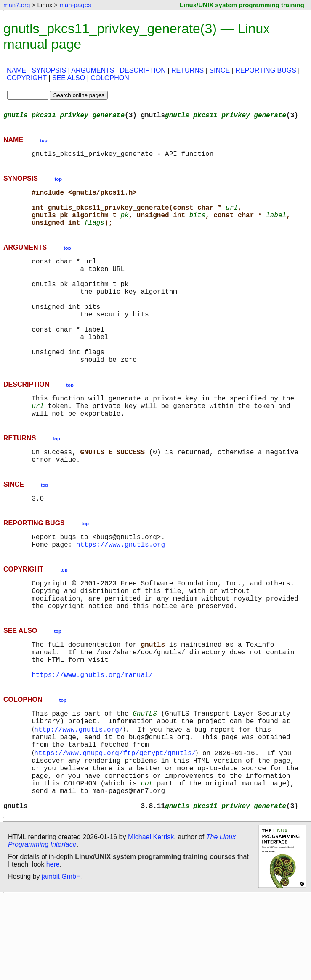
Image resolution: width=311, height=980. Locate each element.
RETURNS (187, 70)
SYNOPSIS (49, 70)
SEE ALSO (69, 78)
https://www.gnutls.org (121, 593)
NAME (16, 70)
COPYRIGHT (27, 78)
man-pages (75, 5)
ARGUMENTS (93, 70)
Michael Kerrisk (151, 921)
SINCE (219, 70)
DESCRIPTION (143, 70)
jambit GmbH (61, 960)
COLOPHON (110, 78)
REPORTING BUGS (266, 70)
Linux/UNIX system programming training (242, 5)
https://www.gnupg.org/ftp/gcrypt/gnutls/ (117, 825)
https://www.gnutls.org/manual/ (92, 738)
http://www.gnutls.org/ (80, 797)
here (53, 948)
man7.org (17, 5)
